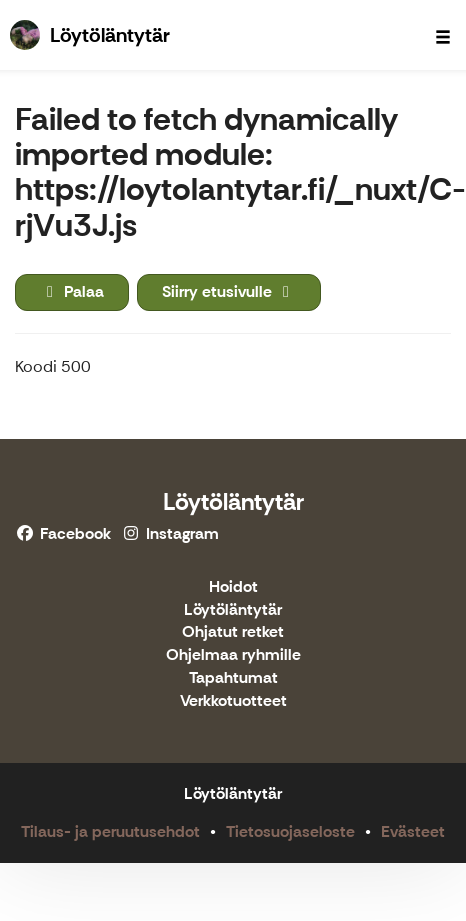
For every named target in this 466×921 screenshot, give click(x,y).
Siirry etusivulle (229, 291)
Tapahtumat (233, 678)
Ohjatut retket (233, 632)
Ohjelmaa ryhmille (233, 655)
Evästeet (413, 831)
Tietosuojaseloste (290, 831)
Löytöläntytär (233, 501)
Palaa (72, 291)
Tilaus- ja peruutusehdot (110, 831)
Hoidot (233, 587)
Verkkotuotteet (233, 701)
